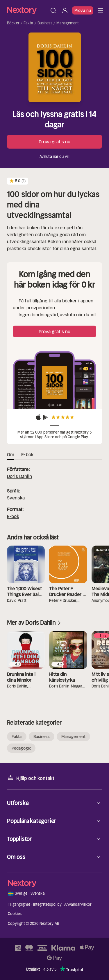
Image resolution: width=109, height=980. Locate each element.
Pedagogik (21, 748)
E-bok (13, 516)
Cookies (15, 914)
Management (68, 23)
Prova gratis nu (55, 142)
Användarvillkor (78, 904)
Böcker (13, 23)
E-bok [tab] (27, 454)
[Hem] (27, 10)
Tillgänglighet (19, 904)
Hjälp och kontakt (31, 778)
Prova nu (83, 10)
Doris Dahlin (19, 476)
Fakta (28, 23)
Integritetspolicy (47, 904)
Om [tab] (11, 454)
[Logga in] (65, 10)
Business (45, 23)
